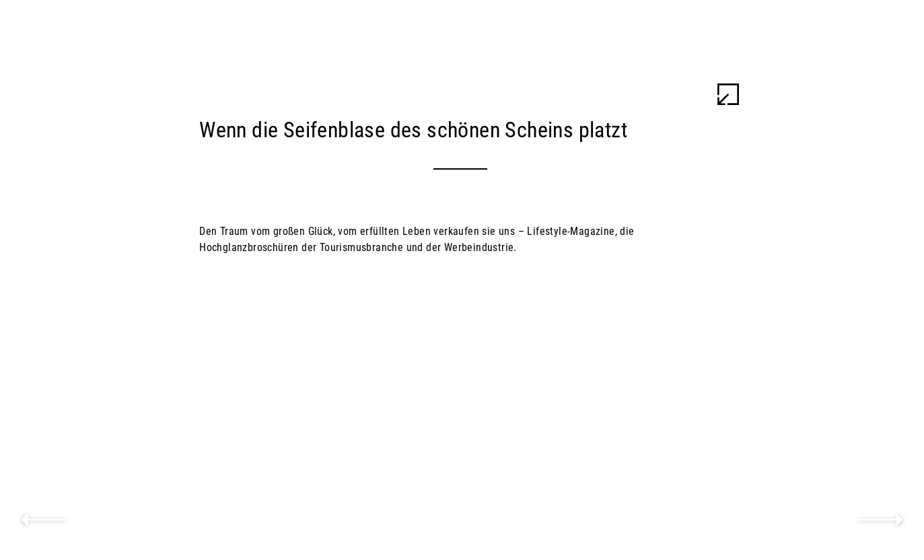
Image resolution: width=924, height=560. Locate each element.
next (880, 520)
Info (877, 94)
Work (870, 67)
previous (44, 520)
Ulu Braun (834, 29)
